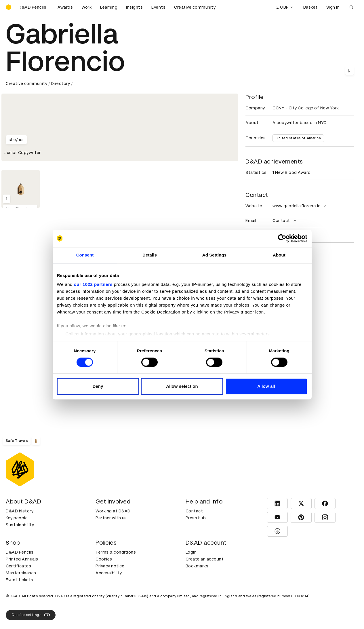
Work (86, 7)
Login (191, 552)
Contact (285, 221)
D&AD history (20, 511)
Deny (98, 386)
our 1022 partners (93, 284)
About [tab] (279, 255)
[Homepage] (9, 7)
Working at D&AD (113, 511)
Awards (65, 7)
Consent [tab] (85, 255)
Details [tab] (150, 255)
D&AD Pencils (20, 552)
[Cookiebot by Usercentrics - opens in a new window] (282, 238)
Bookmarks (197, 566)
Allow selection (182, 386)
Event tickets (20, 580)
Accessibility (109, 573)
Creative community (195, 7)
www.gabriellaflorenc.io (300, 206)
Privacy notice (110, 566)
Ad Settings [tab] (214, 255)
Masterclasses (21, 573)
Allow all (266, 386)
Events (158, 7)
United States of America (298, 138)
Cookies (104, 559)
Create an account (205, 559)
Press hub (196, 518)
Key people (17, 518)
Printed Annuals (22, 559)
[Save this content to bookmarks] (350, 71)
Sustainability (20, 525)
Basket (310, 7)
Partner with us (111, 518)
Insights (134, 7)
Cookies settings (31, 615)
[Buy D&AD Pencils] (35, 7)
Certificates (18, 566)
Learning (109, 7)
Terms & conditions (116, 552)
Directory (61, 83)
